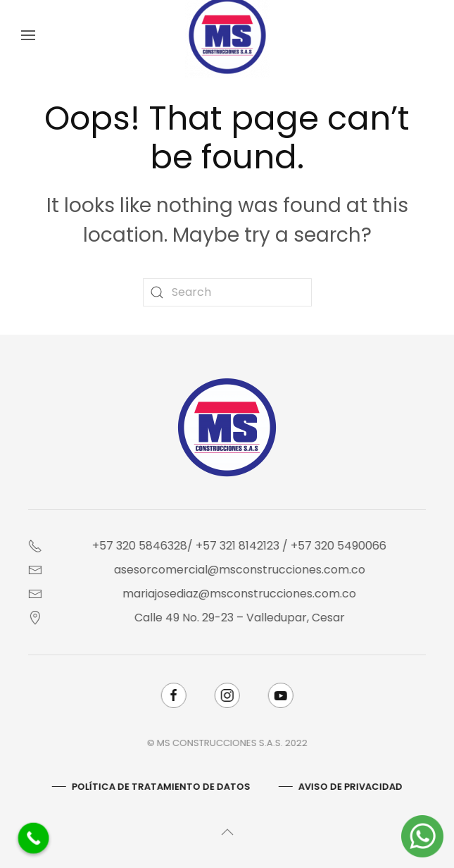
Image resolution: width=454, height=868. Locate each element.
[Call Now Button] (34, 838)
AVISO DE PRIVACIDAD (349, 787)
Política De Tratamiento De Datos (160, 787)
